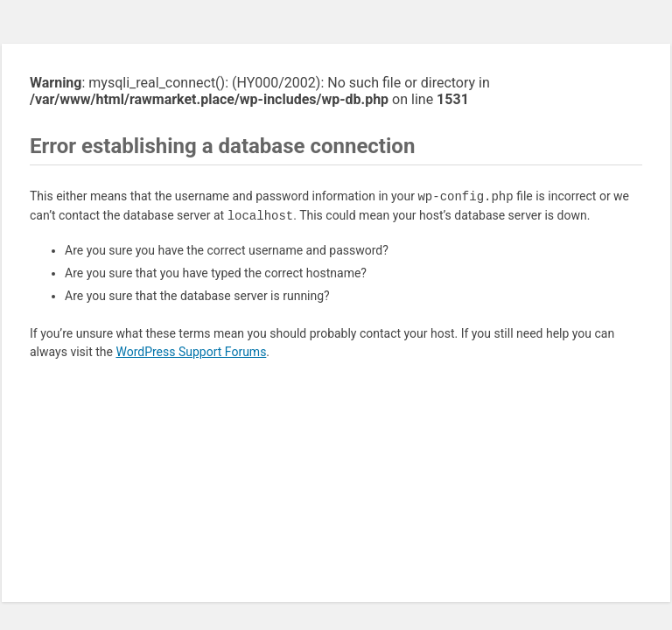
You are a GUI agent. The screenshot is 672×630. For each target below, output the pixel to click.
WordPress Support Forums (191, 352)
